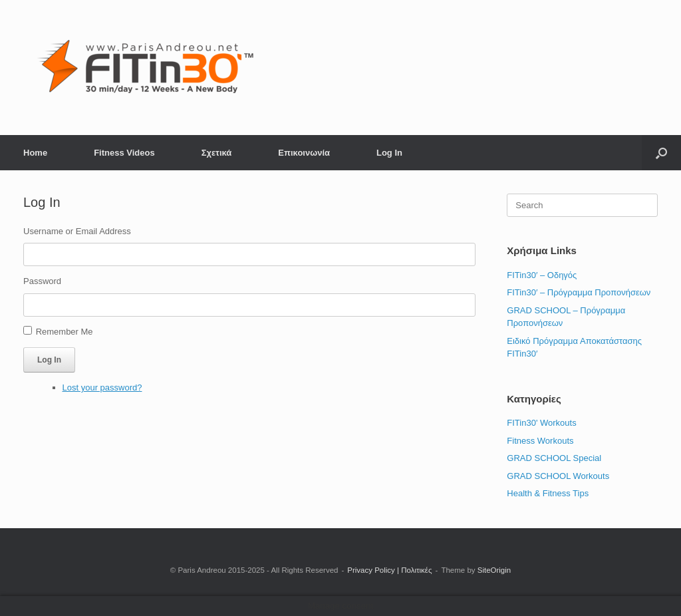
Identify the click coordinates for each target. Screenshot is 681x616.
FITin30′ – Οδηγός (542, 275)
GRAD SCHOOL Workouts (558, 476)
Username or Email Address (77, 231)
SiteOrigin (494, 570)
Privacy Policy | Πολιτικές (389, 570)
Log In (389, 153)
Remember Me (65, 332)
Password (42, 281)
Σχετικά (217, 153)
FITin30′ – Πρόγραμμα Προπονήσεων (579, 292)
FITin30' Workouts (541, 423)
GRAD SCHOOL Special (554, 458)
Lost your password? (102, 387)
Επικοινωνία (304, 153)
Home (35, 153)
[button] (661, 153)
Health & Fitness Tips (548, 493)
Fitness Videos (124, 153)
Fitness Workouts (540, 441)
